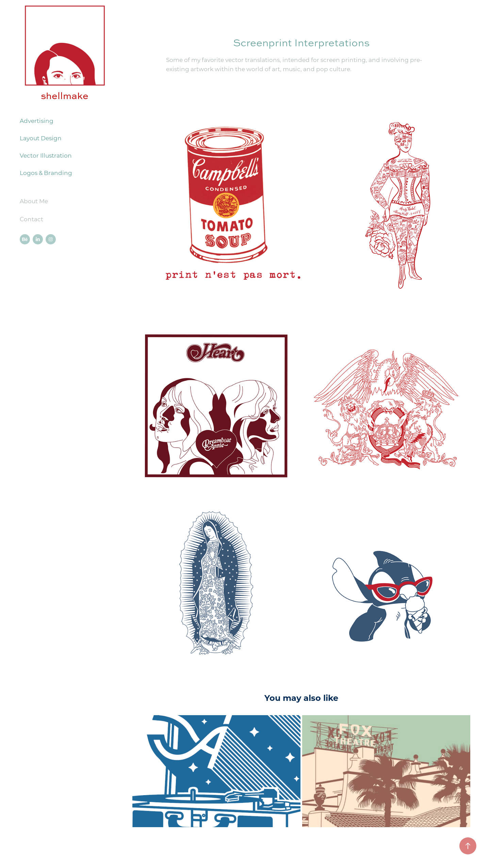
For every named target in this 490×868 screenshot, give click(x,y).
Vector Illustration (46, 155)
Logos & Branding (46, 173)
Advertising (37, 120)
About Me (34, 201)
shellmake (65, 96)
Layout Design (41, 138)
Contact (31, 219)
